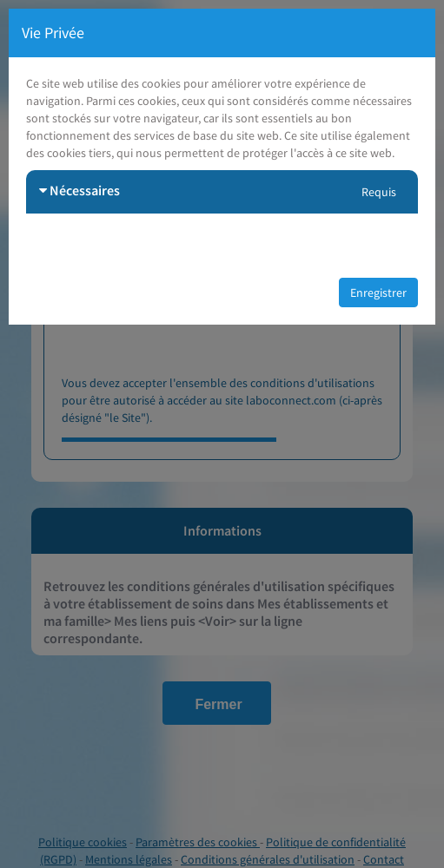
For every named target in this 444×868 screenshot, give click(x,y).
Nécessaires (80, 190)
